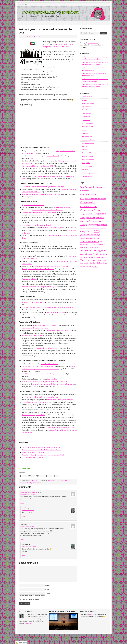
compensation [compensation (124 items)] (88, 194)
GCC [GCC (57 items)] (96, 231)
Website (48, 593)
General (84, 130)
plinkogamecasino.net (88, 160)
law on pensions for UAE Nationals (46, 325)
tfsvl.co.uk (85, 170)
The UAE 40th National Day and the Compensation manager (41, 447)
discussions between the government (47, 348)
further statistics (52, 379)
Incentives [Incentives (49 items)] (85, 238)
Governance (85, 133)
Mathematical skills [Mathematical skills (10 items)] (91, 245)
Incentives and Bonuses (89, 140)
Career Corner (86, 110)
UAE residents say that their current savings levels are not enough (43, 187)
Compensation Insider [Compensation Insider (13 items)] (87, 214)
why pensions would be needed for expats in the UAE (40, 397)
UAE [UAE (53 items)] (95, 266)
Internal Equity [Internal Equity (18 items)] (95, 238)
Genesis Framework (93, 637)
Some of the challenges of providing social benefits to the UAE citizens (45, 382)
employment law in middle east (29, 492)
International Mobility (26, 483)
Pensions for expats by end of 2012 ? (34, 415)
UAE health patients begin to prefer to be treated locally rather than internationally (48, 307)
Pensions (35, 483)
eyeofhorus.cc (86, 120)
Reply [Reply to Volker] (22, 540)
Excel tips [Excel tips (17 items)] (84, 228)
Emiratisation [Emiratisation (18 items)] (92, 225)
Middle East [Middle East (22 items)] (101, 245)
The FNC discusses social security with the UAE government (41, 374)
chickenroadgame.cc (88, 113)
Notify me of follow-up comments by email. (34, 596)
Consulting (34, 23)
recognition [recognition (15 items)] (104, 254)
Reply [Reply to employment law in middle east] (22, 503)
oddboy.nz (85, 146)
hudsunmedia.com (87, 136)
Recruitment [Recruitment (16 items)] (84, 257)
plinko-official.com (87, 156)
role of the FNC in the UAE (50, 364)
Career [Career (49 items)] (99, 187)
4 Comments (37, 37)
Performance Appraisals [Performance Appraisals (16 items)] (93, 247)
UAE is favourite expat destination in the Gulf (36, 225)
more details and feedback (60, 430)
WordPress (103, 637)
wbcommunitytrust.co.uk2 (89, 173)
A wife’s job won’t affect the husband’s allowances (38, 269)
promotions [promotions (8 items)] (83, 254)
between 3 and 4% (53, 156)
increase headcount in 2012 (63, 207)
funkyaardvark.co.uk (88, 123)
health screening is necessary (56, 312)
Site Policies (22, 4)
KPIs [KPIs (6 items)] (81, 245)
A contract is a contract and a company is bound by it (39, 287)
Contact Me (86, 23)
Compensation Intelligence (64, 481)
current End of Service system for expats (60, 400)
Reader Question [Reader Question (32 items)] (93, 254)
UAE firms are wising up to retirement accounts (59, 428)
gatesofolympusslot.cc (88, 127)
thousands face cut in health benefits (33, 302)
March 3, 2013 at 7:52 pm (28, 510)
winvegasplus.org (87, 176)
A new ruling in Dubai (29, 279)
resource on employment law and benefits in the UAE (52, 266)
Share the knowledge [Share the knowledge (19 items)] (100, 263)
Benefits (84, 100)
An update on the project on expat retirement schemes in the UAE (43, 455)
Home (20, 23)
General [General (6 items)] (101, 232)
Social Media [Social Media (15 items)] (88, 267)
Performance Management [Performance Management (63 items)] (93, 251)
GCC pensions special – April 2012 (33, 458)
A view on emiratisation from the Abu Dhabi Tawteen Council (42, 450)
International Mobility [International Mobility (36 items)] (90, 241)
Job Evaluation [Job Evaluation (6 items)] (103, 242)
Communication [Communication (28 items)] (87, 190)
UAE (40, 483)
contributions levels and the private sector (35, 328)
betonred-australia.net (88, 103)
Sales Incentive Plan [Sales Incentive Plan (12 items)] (86, 263)
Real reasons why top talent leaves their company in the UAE (41, 194)
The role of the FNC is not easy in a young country (38, 366)
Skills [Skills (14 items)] (82, 267)
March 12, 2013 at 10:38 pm (29, 547)
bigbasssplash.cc (87, 107)
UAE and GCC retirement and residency (35, 402)
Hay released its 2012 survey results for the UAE (37, 166)
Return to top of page (22, 637)
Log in (109, 637)
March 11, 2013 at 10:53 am (27, 526)
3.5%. (31, 158)
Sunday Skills (86, 163)
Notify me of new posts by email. (31, 599)
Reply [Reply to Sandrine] (24, 517)
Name (47, 586)
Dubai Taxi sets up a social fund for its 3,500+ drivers (39, 212)
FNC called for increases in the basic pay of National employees (54, 384)
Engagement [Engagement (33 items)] (102, 225)
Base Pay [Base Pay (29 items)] (84, 187)
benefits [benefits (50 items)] (92, 187)
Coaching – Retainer (64, 23)
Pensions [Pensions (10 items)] (83, 247)
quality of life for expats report (52, 228)
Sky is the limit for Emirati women (33, 205)
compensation (52, 481)
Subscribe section (93, 43)
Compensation (33, 481)
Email (47, 589)
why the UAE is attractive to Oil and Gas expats (47, 210)
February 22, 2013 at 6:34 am (27, 494)
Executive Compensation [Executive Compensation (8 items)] (93, 228)
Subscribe (77, 23)
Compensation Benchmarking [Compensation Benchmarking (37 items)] (93, 198)
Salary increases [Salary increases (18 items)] (94, 257)
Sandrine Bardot (26, 37)
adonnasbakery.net (87, 97)
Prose (84, 637)
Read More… (30, 623)
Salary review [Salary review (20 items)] (101, 260)
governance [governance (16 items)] (84, 235)
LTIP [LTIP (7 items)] (84, 245)
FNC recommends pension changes (33, 335)
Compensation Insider (39, 14)
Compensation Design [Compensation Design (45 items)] (90, 210)
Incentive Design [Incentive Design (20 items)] (94, 235)
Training (44, 23)
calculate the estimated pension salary (58, 330)
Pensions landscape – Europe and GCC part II (36, 452)
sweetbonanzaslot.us (88, 166)
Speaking (52, 23)
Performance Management (89, 153)
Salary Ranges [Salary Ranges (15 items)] (92, 260)
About (26, 23)
